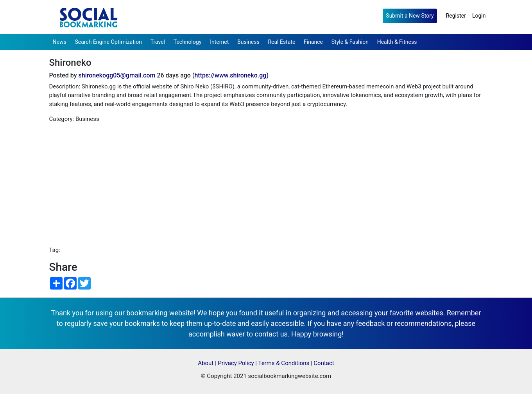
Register (456, 16)
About (206, 363)
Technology (188, 42)
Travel (158, 42)
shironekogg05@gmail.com (117, 75)
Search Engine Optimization (108, 42)
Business (248, 42)
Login (479, 16)
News (60, 42)
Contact (324, 363)
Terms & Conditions (284, 363)
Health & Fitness (397, 42)
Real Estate (281, 42)
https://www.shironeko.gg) (231, 75)
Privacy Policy (236, 363)
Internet (219, 42)
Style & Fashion (350, 42)
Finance (313, 42)
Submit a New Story (410, 16)
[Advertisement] (266, 185)
